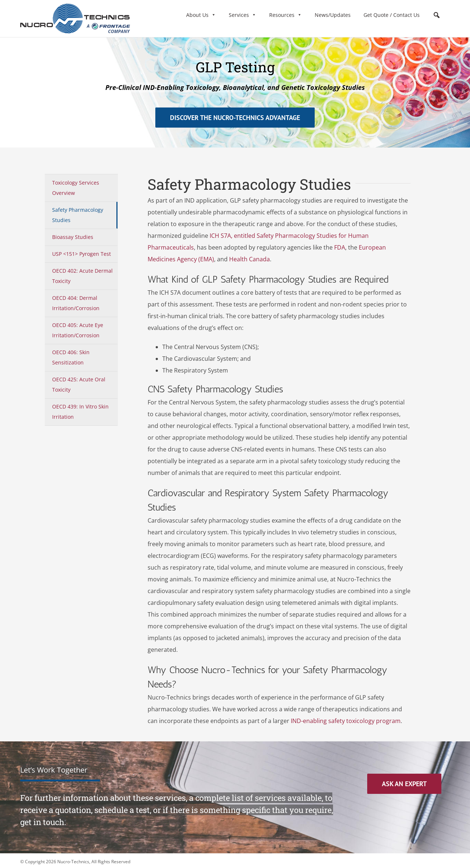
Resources (285, 15)
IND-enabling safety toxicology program (346, 721)
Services (243, 15)
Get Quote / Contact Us (392, 15)
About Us (201, 15)
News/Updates (333, 15)
